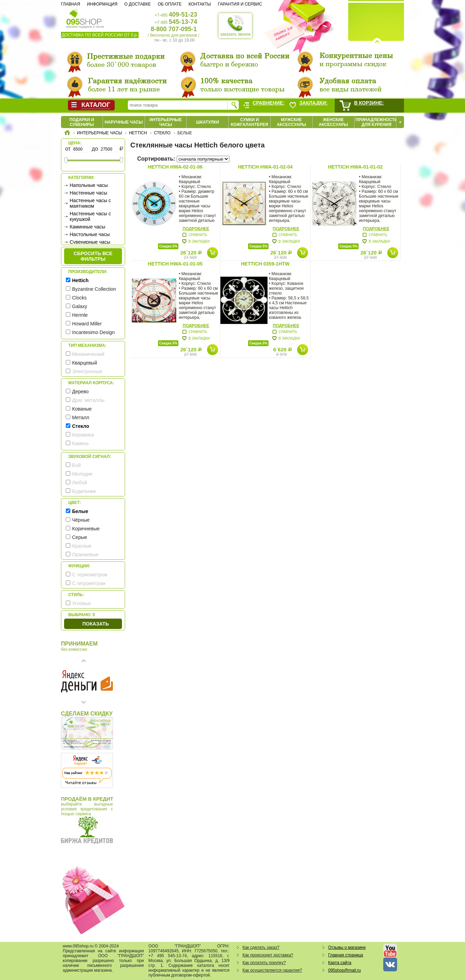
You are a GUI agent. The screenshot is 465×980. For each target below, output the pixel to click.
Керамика (83, 435)
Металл (81, 417)
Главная (71, 4)
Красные (82, 546)
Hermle (80, 315)
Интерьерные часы (166, 122)
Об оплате (170, 4)
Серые (80, 537)
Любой (80, 483)
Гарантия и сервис (240, 4)
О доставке (138, 4)
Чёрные (81, 520)
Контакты (200, 4)
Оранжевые (85, 555)
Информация (102, 4)
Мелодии (82, 474)
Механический (88, 354)
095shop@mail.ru (344, 970)
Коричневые (86, 529)
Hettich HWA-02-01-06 (175, 167)
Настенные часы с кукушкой (90, 216)
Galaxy (80, 306)
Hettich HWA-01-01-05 (175, 264)
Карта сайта (340, 963)
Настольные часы (90, 234)
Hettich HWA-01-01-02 (356, 167)
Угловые (81, 603)
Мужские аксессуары (292, 122)
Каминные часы (87, 227)
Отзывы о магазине (347, 947)
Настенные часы (88, 193)
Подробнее (196, 229)
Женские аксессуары (334, 122)
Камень (80, 443)
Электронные (87, 371)
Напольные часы (89, 185)
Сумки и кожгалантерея (249, 122)
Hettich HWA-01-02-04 (265, 167)
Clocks (79, 298)
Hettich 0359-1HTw (265, 264)
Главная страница (346, 955)
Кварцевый (85, 363)
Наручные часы (124, 122)
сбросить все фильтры (93, 256)
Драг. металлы (88, 400)
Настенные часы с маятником (90, 203)
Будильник (84, 491)
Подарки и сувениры (82, 122)
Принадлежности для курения (376, 122)
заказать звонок (235, 26)
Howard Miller (87, 324)
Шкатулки (208, 122)
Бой (76, 465)
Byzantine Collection (94, 289)
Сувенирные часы (90, 242)
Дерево (80, 392)
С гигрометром (89, 583)
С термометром (90, 575)
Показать (96, 624)
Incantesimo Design (93, 332)
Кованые (82, 409)
